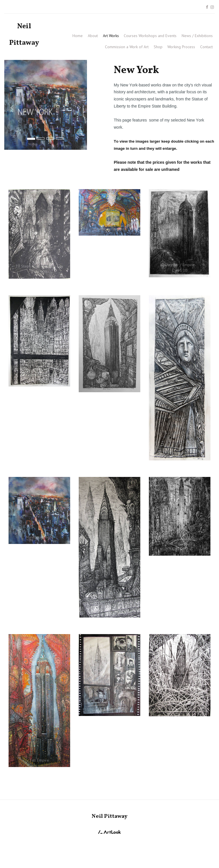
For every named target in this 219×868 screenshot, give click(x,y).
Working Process (181, 47)
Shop (158, 47)
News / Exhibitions (197, 36)
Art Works (111, 36)
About (93, 36)
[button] (11, 105)
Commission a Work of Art (127, 47)
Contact (206, 47)
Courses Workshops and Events (150, 36)
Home (78, 36)
